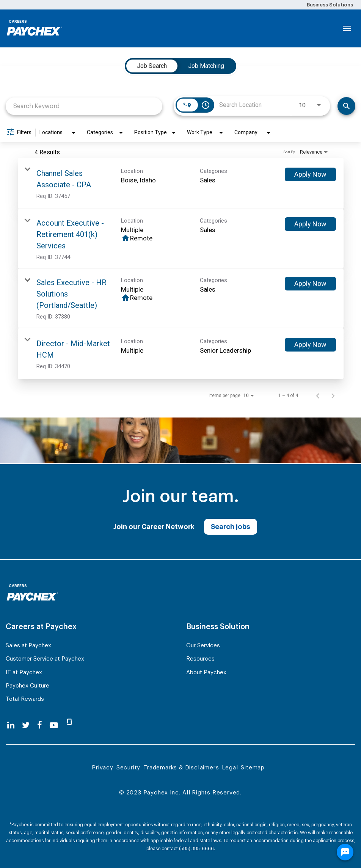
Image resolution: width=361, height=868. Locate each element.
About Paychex (206, 673)
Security (128, 768)
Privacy (103, 768)
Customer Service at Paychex (45, 659)
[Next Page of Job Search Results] (333, 396)
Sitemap (253, 768)
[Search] (346, 106)
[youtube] (54, 725)
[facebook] (40, 725)
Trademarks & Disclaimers (181, 768)
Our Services (203, 646)
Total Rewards (25, 699)
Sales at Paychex (28, 646)
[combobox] (84, 106)
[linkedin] (11, 725)
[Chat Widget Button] (345, 852)
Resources (200, 659)
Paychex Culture (27, 686)
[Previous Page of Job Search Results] (318, 396)
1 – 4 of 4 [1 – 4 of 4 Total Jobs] (288, 396)
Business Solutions (330, 5)
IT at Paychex (24, 673)
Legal (230, 768)
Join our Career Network (154, 527)
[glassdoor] (69, 725)
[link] (181, 183)
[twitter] (26, 725)
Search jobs (231, 527)
